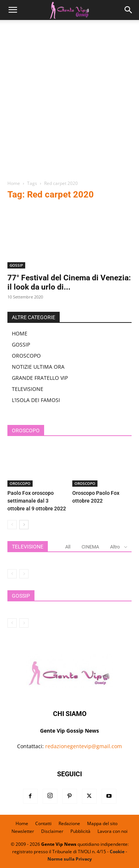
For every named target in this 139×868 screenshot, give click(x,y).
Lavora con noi (112, 831)
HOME (20, 333)
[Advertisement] (69, 103)
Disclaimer (52, 831)
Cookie (117, 852)
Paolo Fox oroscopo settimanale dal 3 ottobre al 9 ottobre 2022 (37, 501)
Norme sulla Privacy (70, 859)
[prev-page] (12, 525)
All (68, 547)
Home (14, 183)
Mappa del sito (102, 823)
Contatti (43, 823)
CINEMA (90, 547)
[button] (13, 10)
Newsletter (23, 831)
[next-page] (24, 525)
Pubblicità (80, 831)
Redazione (69, 823)
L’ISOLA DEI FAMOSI (36, 400)
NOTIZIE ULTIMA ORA (38, 367)
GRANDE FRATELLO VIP (40, 378)
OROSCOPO (26, 356)
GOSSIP (16, 265)
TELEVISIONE (28, 389)
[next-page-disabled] (24, 574)
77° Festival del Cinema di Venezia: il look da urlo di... (69, 282)
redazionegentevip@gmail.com (84, 746)
